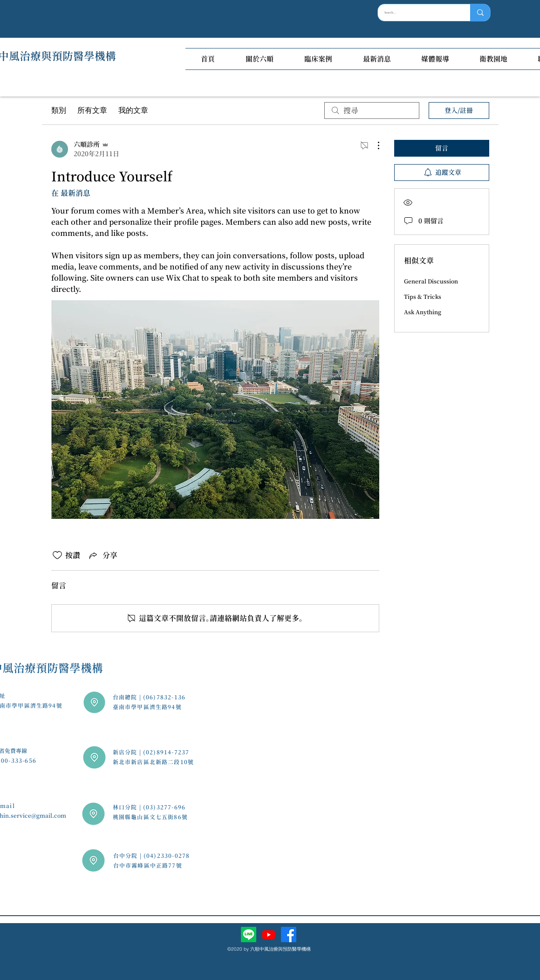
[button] (260, 59)
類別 (59, 110)
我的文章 (133, 110)
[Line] (249, 935)
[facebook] (289, 935)
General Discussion (431, 281)
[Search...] (417, 13)
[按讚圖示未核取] (57, 555)
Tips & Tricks (423, 297)
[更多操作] (374, 145)
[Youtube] (269, 935)
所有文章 (92, 110)
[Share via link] (103, 555)
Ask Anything (423, 312)
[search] (372, 110)
